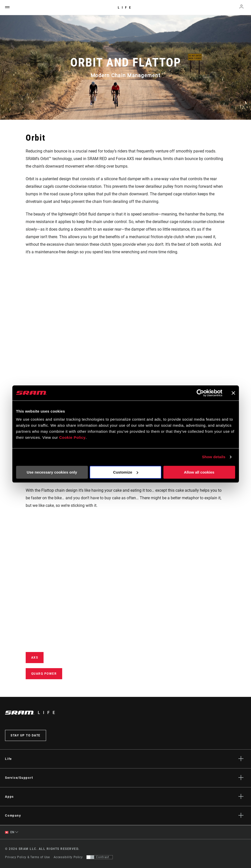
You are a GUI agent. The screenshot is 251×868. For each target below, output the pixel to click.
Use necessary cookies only (52, 472)
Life (125, 8)
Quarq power (44, 674)
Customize (126, 472)
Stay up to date (26, 735)
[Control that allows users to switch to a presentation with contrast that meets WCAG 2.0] (100, 857)
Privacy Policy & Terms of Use (27, 857)
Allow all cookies (199, 472)
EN (10, 832)
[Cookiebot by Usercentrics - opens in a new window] (200, 393)
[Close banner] (233, 393)
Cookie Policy (72, 437)
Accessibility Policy (68, 857)
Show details (214, 457)
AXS (35, 658)
